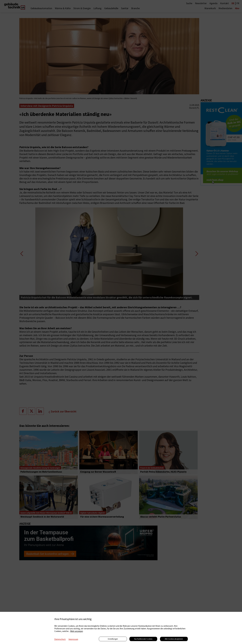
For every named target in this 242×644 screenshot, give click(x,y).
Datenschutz (60, 639)
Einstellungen (113, 639)
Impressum (73, 639)
